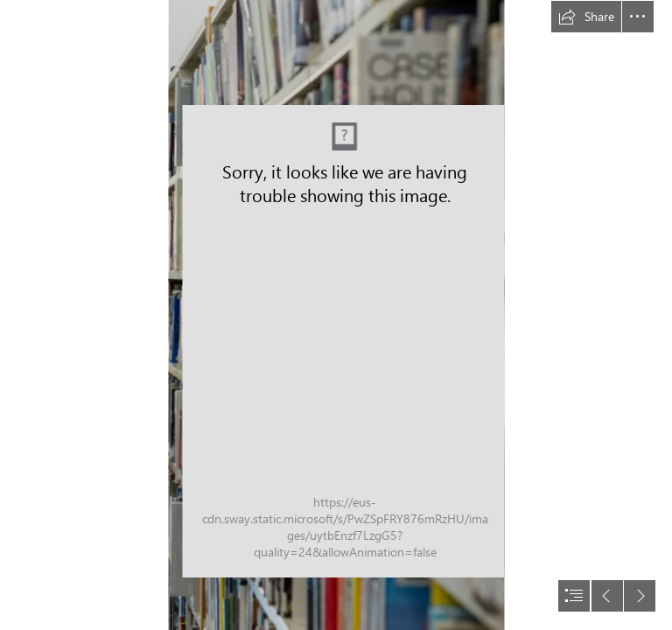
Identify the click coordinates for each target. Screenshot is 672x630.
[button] (586, 17)
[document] (336, 315)
